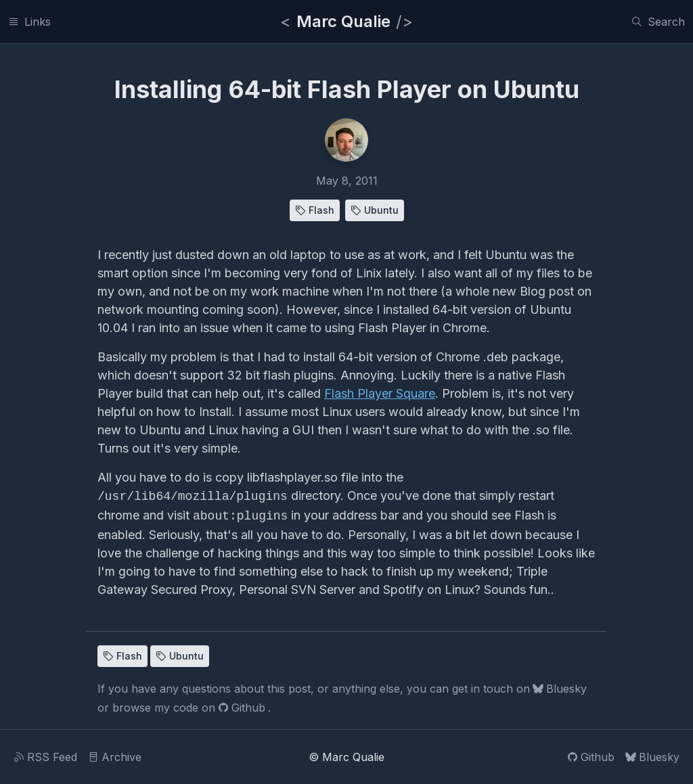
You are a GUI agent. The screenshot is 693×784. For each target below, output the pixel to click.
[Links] (29, 22)
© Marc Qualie (346, 757)
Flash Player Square (380, 393)
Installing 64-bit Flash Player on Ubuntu (347, 89)
